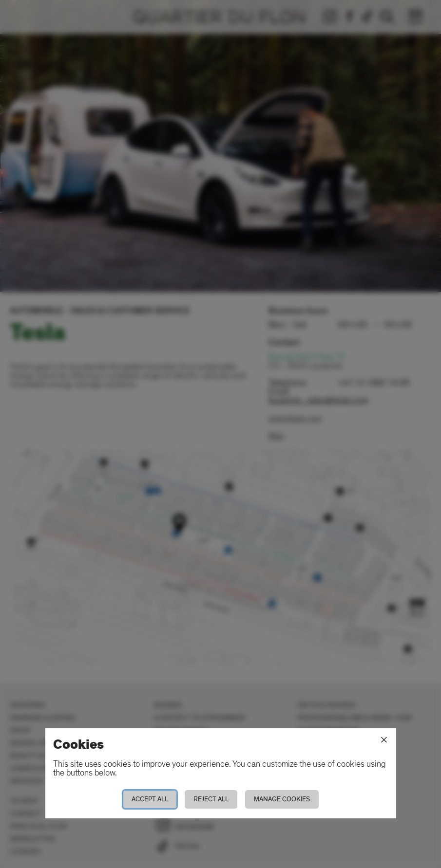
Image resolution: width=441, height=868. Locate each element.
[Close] (384, 740)
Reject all (211, 799)
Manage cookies (282, 799)
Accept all (150, 799)
